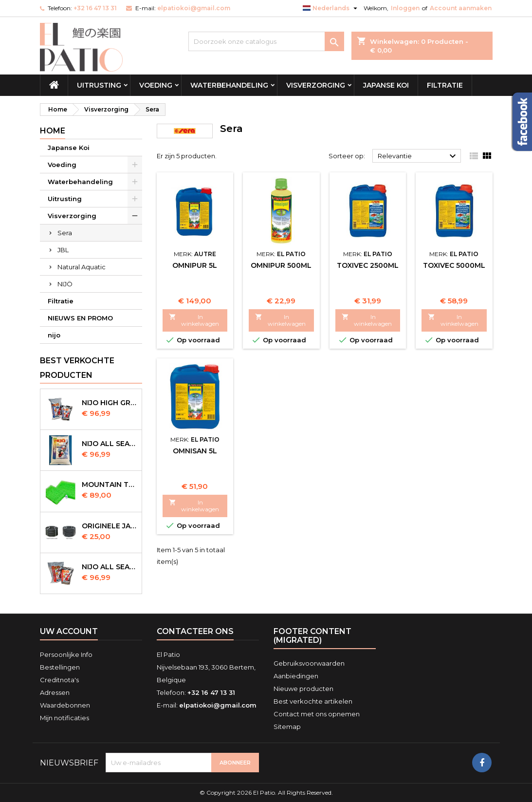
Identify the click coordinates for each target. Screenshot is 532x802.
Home (53, 131)
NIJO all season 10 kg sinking (110, 444)
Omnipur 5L (195, 265)
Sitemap (287, 727)
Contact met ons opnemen (317, 714)
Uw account (69, 631)
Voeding (156, 85)
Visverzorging (316, 85)
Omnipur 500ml (281, 265)
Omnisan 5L (195, 451)
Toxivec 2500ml (368, 265)
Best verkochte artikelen (313, 701)
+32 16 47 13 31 (95, 8)
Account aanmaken (461, 8)
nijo (54, 335)
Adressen (55, 692)
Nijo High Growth (110, 403)
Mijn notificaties (64, 718)
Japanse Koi (386, 85)
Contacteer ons (195, 631)
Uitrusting (99, 85)
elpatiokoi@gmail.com (194, 8)
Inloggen (405, 8)
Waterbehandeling (229, 85)
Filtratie (445, 85)
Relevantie (418, 156)
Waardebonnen (65, 705)
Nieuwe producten (303, 689)
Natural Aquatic (82, 267)
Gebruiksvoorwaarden (309, 663)
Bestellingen (60, 667)
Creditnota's (59, 680)
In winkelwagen (194, 320)
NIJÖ (65, 284)
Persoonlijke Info (66, 654)
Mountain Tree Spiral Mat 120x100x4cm (110, 485)
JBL (63, 250)
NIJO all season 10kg (110, 567)
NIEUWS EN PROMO (80, 318)
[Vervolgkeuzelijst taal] (331, 8)
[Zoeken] (266, 41)
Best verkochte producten (77, 368)
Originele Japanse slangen (110, 526)
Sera (65, 233)
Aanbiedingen (296, 676)
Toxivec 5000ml (454, 265)
